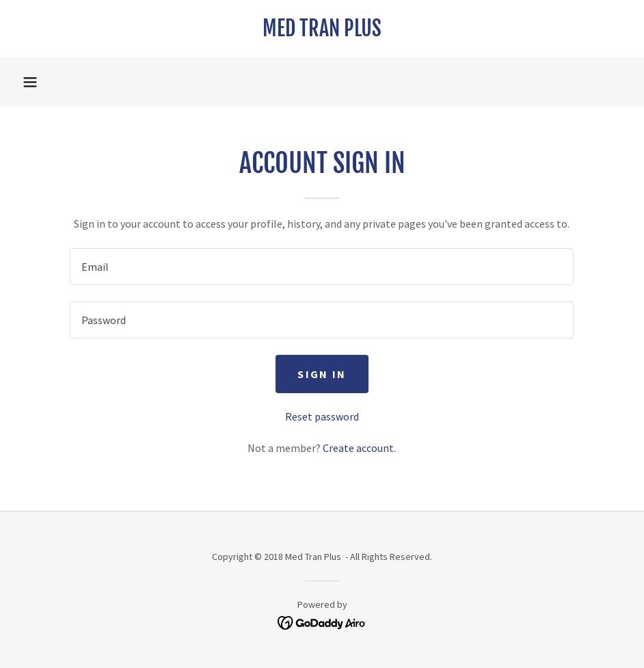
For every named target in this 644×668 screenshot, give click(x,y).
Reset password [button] (322, 416)
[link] (322, 32)
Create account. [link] (359, 448)
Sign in (322, 374)
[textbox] (322, 267)
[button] (30, 82)
